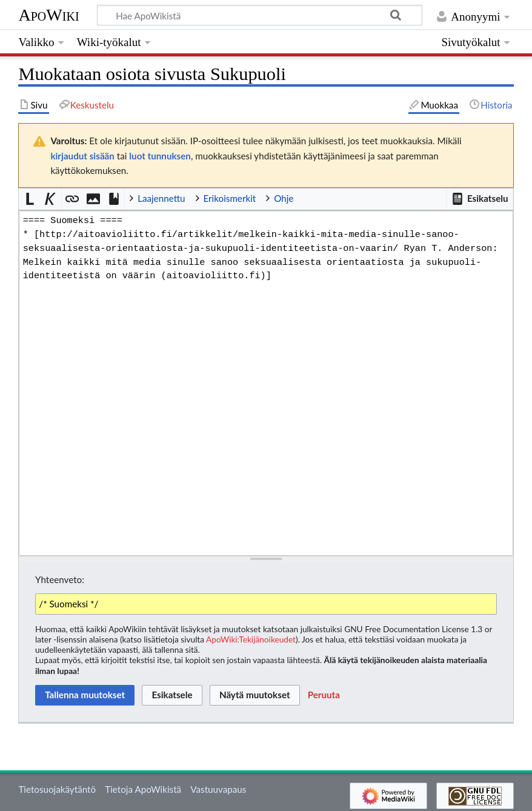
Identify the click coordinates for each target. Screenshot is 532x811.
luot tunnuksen (160, 156)
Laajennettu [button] (161, 198)
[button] (479, 199)
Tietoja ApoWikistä (143, 789)
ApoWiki (48, 15)
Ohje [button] (284, 198)
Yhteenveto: (60, 579)
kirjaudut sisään (82, 156)
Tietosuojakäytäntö (57, 789)
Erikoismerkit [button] (230, 198)
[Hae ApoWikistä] (260, 15)
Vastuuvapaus (218, 789)
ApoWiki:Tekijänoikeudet (251, 639)
